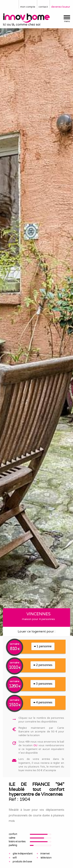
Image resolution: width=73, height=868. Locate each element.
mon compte (28, 7)
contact (43, 7)
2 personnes (43, 665)
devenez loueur (61, 7)
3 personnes (43, 684)
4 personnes (43, 702)
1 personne (43, 646)
